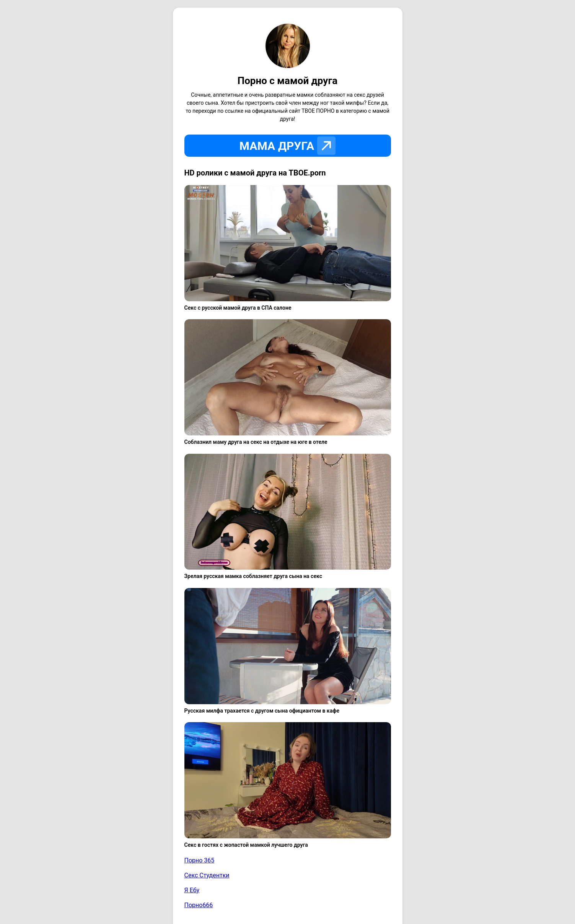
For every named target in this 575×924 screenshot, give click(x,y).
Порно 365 (200, 860)
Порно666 (199, 905)
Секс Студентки (207, 875)
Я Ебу (192, 890)
